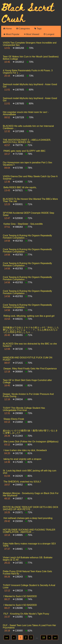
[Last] (55, 638)
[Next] (49, 638)
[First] (7, 638)
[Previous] (14, 638)
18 (44, 637)
